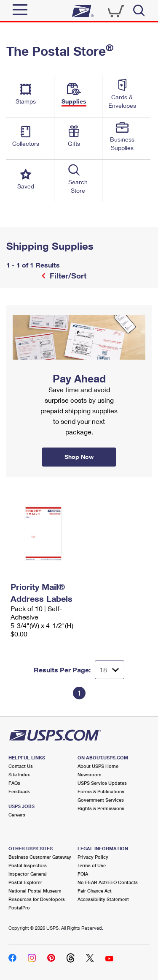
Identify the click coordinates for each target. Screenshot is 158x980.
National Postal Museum (35, 891)
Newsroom (90, 774)
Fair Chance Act (95, 891)
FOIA (83, 874)
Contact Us (21, 766)
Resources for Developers (37, 899)
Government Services (101, 800)
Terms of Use (92, 865)
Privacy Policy (93, 857)
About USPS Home (98, 766)
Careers (17, 815)
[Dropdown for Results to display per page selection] (110, 670)
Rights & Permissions (101, 808)
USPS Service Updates (102, 783)
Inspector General (28, 874)
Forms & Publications (101, 791)
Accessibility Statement (103, 899)
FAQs (14, 783)
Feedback (19, 791)
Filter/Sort (67, 276)
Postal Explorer (25, 882)
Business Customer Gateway (40, 857)
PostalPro (19, 908)
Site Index (19, 774)
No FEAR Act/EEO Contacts (108, 882)
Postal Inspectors (28, 865)
